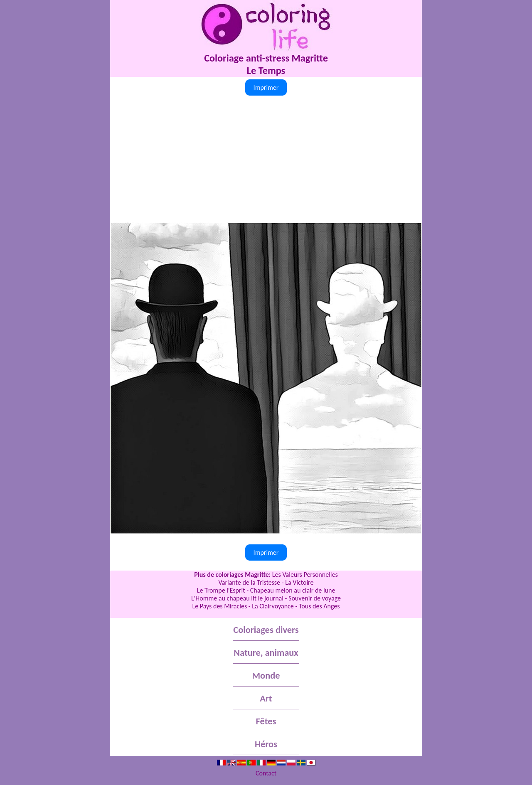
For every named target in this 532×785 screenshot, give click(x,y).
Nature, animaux (266, 653)
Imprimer (266, 87)
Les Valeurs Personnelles (305, 575)
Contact (266, 773)
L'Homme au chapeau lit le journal (237, 598)
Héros (266, 744)
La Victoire (299, 582)
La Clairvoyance (273, 606)
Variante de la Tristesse (249, 582)
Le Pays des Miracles (219, 606)
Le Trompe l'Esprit (221, 590)
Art (266, 698)
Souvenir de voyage (315, 598)
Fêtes (266, 721)
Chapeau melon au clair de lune (293, 590)
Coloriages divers (266, 630)
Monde (266, 675)
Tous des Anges (319, 606)
